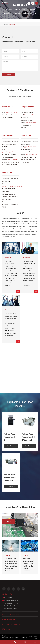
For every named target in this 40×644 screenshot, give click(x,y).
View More (11, 446)
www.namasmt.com (31, 154)
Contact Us (12, 24)
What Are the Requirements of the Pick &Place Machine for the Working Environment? (28, 565)
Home (6, 24)
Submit (9, 74)
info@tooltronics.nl (30, 115)
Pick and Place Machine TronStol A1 (10, 437)
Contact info (7, 594)
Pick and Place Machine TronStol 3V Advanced (28, 437)
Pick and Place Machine (20, 614)
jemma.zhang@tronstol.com (10, 600)
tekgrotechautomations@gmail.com (12, 186)
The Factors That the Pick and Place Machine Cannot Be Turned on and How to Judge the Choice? (11, 565)
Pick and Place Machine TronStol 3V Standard (10, 478)
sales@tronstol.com (12, 112)
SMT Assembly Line (20, 619)
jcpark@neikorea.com (30, 147)
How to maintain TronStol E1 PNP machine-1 (16, 532)
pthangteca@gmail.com (9, 152)
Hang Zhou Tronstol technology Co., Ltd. (12, 637)
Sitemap (30, 636)
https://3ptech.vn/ (13, 160)
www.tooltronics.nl (31, 123)
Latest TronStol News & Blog (20, 507)
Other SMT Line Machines (20, 624)
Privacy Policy (36, 637)
